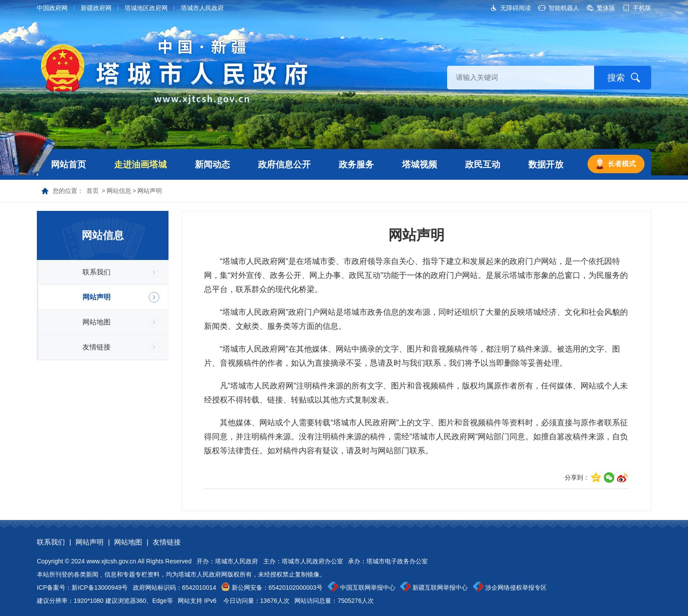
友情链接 (97, 347)
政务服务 (356, 164)
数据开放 (546, 164)
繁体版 (606, 8)
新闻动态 (212, 164)
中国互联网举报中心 (368, 588)
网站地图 (97, 322)
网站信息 (119, 191)
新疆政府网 (96, 8)
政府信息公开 (284, 164)
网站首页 (68, 164)
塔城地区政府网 (146, 8)
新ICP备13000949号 (100, 588)
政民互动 (483, 164)
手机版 (642, 8)
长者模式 (622, 164)
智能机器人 (564, 8)
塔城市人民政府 (202, 8)
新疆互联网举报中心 (440, 588)
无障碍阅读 (516, 8)
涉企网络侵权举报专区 (516, 588)
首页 (93, 191)
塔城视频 (419, 164)
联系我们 (97, 272)
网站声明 (150, 191)
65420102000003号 (296, 588)
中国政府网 (52, 8)
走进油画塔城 (140, 164)
